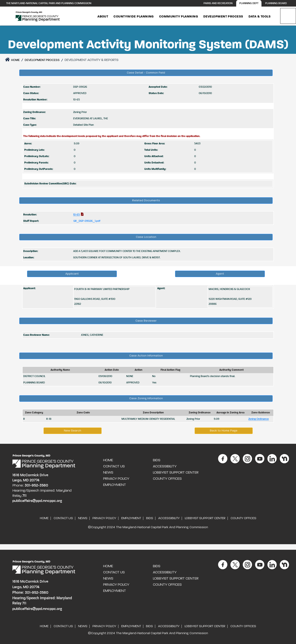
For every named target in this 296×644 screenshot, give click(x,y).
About (103, 17)
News (108, 473)
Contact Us (114, 466)
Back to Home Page (224, 431)
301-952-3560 (36, 485)
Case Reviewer (146, 321)
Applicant (72, 274)
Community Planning (179, 17)
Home (12, 60)
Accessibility (165, 466)
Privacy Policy (116, 479)
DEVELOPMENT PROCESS (42, 60)
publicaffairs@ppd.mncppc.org (37, 501)
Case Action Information (146, 356)
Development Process (223, 17)
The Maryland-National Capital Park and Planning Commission (49, 3)
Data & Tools (260, 17)
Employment (115, 485)
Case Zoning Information (146, 398)
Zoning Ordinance (258, 419)
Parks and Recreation (218, 3)
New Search (73, 431)
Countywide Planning (134, 17)
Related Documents (146, 200)
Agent (220, 274)
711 (24, 496)
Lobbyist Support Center (176, 473)
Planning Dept (249, 3)
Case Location (146, 237)
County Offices (167, 479)
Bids (157, 460)
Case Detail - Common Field (146, 73)
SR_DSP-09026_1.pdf (87, 221)
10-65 (76, 215)
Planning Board (276, 3)
